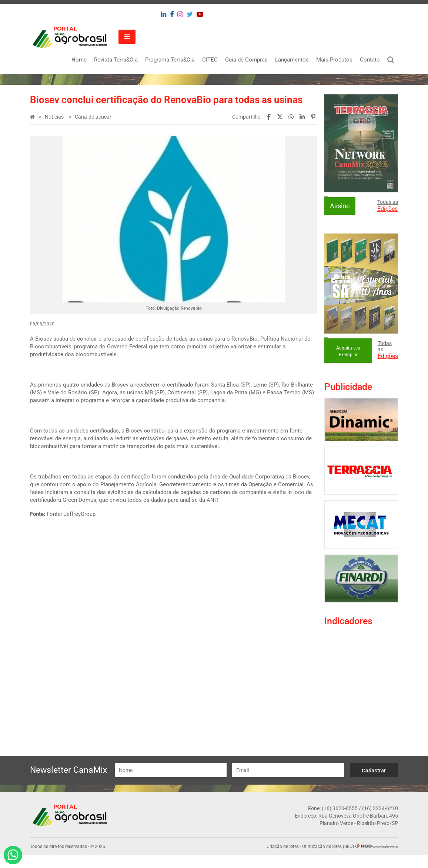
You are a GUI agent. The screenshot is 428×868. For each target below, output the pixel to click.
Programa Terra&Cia (169, 60)
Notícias (56, 117)
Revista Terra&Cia (115, 60)
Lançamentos (291, 60)
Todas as (387, 205)
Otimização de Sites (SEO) (327, 859)
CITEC (209, 60)
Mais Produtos (334, 60)
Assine (340, 206)
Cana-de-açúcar (94, 117)
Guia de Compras (246, 60)
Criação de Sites (282, 859)
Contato (369, 60)
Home (78, 60)
